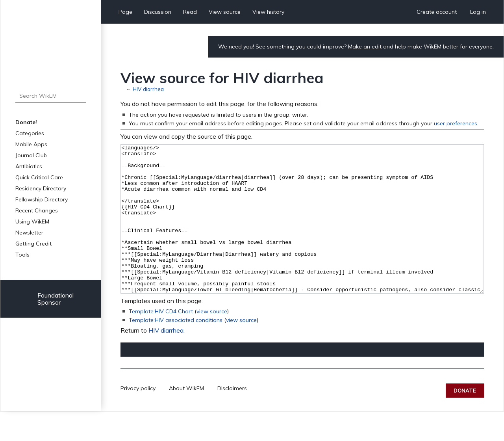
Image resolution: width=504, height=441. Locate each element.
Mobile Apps (31, 144)
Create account (437, 12)
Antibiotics (29, 166)
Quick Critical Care (39, 177)
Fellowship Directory (42, 199)
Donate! (26, 122)
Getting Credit (33, 244)
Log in (478, 12)
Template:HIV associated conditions (176, 350)
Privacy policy (138, 418)
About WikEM (186, 418)
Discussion (158, 12)
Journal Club (31, 155)
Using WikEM (32, 221)
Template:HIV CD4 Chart (161, 341)
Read (190, 12)
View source (225, 12)
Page (125, 12)
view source (212, 341)
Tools (22, 255)
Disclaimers (232, 418)
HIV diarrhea (148, 89)
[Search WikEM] (51, 96)
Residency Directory (41, 188)
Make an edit (365, 47)
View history (268, 12)
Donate (465, 420)
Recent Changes (37, 210)
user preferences (456, 123)
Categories (30, 133)
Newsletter (29, 233)
